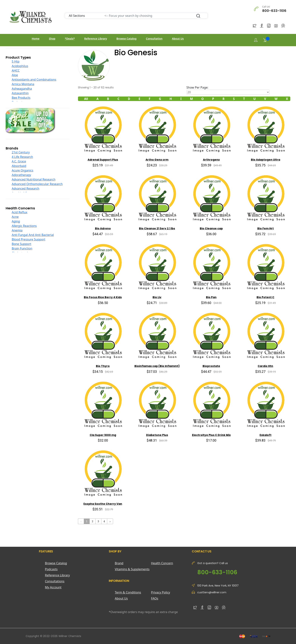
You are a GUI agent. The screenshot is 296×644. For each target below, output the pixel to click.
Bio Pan (211, 297)
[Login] (256, 40)
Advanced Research (25, 188)
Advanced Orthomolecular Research (37, 184)
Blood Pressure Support (29, 239)
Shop (52, 39)
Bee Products (21, 98)
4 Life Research (22, 157)
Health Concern (162, 563)
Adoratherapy (21, 175)
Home (36, 39)
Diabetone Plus (157, 435)
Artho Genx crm (157, 160)
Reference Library (96, 39)
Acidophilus (20, 66)
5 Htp (16, 61)
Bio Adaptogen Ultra (266, 160)
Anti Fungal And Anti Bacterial (33, 235)
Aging (16, 221)
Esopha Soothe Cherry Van (103, 504)
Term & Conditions (128, 592)
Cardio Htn (265, 366)
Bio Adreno (103, 228)
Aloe (15, 75)
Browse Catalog (126, 39)
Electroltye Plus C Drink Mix (211, 435)
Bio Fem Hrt (266, 228)
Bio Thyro (103, 366)
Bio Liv (157, 297)
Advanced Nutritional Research (34, 179)
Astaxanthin (20, 93)
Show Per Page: (197, 87)
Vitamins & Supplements (132, 569)
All (86, 99)
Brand (119, 563)
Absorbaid (19, 166)
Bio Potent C (265, 297)
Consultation (154, 39)
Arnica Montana (23, 84)
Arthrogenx (211, 160)
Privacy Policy (161, 592)
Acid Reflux (20, 212)
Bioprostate (211, 366)
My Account (53, 587)
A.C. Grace (19, 161)
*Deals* (70, 39)
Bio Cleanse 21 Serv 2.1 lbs (157, 228)
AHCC (16, 70)
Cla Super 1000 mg (103, 435)
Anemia (17, 230)
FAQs (155, 598)
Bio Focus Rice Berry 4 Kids (103, 297)
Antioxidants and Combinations (34, 80)
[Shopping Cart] (265, 40)
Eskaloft (266, 435)
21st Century (21, 152)
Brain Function (22, 248)
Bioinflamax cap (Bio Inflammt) (157, 366)
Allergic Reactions (24, 226)
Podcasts (51, 569)
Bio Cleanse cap (211, 228)
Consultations (55, 581)
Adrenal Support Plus (103, 160)
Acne (15, 217)
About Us (178, 39)
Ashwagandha (22, 89)
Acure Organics (22, 170)
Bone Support (22, 244)
